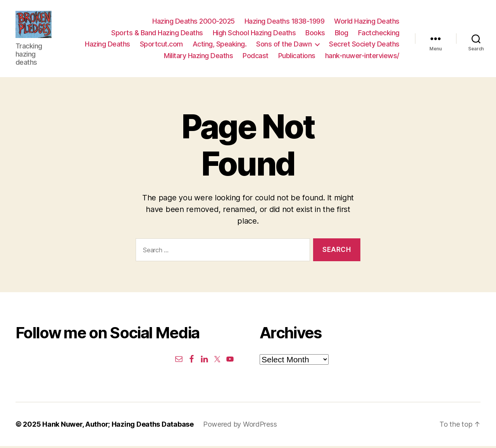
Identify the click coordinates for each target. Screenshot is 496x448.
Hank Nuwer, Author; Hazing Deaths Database (118, 426)
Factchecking (379, 34)
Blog (342, 34)
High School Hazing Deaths (254, 34)
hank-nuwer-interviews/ (362, 57)
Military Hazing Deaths (198, 57)
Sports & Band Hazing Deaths (157, 34)
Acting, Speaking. (220, 45)
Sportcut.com (161, 45)
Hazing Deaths (108, 45)
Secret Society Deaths (364, 45)
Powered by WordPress (240, 426)
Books (315, 34)
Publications (297, 57)
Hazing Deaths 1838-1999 (285, 22)
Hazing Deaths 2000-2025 (194, 22)
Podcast (256, 57)
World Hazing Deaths (367, 22)
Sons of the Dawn (284, 45)
